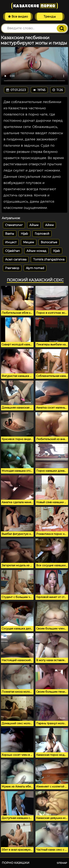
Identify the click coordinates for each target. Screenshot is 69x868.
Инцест (11, 242)
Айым (34, 225)
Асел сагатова (16, 259)
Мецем (29, 242)
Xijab (57, 251)
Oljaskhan (12, 251)
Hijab (24, 234)
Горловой (42, 234)
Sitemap (62, 863)
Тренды (50, 17)
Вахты (10, 234)
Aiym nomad (35, 268)
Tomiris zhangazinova (49, 259)
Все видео (18, 17)
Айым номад (36, 251)
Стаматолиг (14, 225)
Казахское (35, 6)
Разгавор (12, 268)
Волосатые (49, 242)
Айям (49, 225)
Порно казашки (16, 863)
